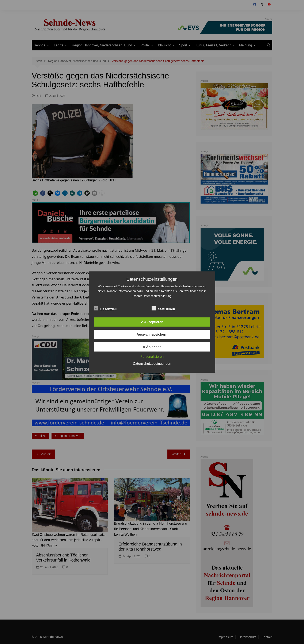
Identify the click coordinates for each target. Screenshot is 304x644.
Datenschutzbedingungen (152, 363)
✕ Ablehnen (152, 347)
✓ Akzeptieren (152, 322)
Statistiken (163, 308)
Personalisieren (152, 356)
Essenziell (105, 308)
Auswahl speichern (152, 334)
